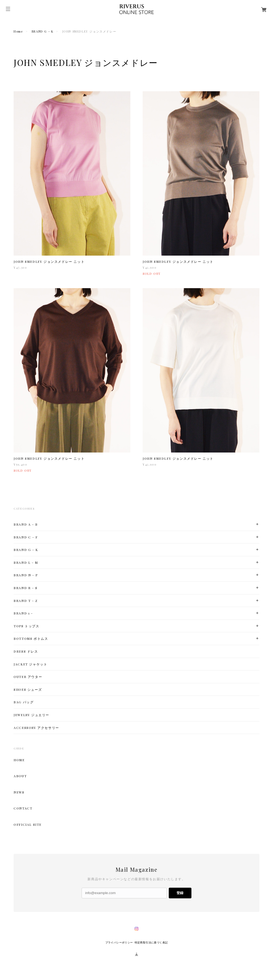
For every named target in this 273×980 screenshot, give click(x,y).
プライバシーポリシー (119, 943)
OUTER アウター (28, 677)
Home (18, 31)
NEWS (19, 792)
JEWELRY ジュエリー (31, 715)
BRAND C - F (26, 537)
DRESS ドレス (26, 651)
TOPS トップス (26, 626)
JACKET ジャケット (30, 664)
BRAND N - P (26, 575)
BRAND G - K (43, 31)
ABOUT (20, 776)
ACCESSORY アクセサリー (36, 728)
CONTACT (23, 808)
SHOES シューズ (28, 690)
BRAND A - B (26, 524)
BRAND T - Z (26, 601)
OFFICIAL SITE (28, 824)
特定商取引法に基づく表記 (151, 943)
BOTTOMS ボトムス (31, 639)
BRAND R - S (26, 588)
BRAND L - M (26, 563)
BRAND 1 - (23, 613)
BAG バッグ (24, 702)
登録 (180, 893)
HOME (19, 760)
